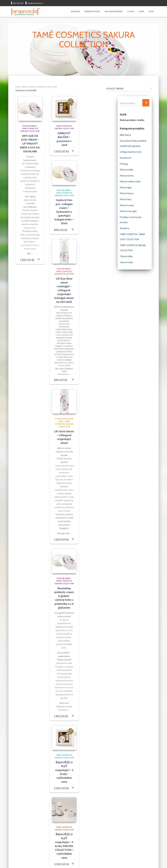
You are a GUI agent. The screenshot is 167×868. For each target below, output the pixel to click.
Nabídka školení (92, 11)
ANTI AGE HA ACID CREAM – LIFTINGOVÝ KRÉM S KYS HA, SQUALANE (30, 144)
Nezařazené (126, 158)
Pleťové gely (126, 187)
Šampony (125, 228)
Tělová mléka (126, 256)
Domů (18, 87)
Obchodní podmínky (114, 11)
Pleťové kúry (126, 199)
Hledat (146, 103)
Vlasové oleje (126, 262)
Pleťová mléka (127, 170)
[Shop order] (129, 89)
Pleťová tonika (127, 176)
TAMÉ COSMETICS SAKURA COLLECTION (30, 130)
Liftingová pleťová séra (131, 152)
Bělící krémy (125, 135)
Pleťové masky (127, 205)
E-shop (131, 11)
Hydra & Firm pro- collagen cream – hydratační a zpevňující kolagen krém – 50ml (64, 212)
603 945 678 (18, 3)
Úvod (151, 11)
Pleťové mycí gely (128, 211)
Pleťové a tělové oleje (130, 181)
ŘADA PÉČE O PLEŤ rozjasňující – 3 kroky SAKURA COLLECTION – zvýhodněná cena (64, 846)
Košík (141, 11)
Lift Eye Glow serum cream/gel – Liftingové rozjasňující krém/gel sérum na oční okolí (64, 290)
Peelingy (124, 164)
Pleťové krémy (30, 126)
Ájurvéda (75, 11)
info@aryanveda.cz (35, 3)
